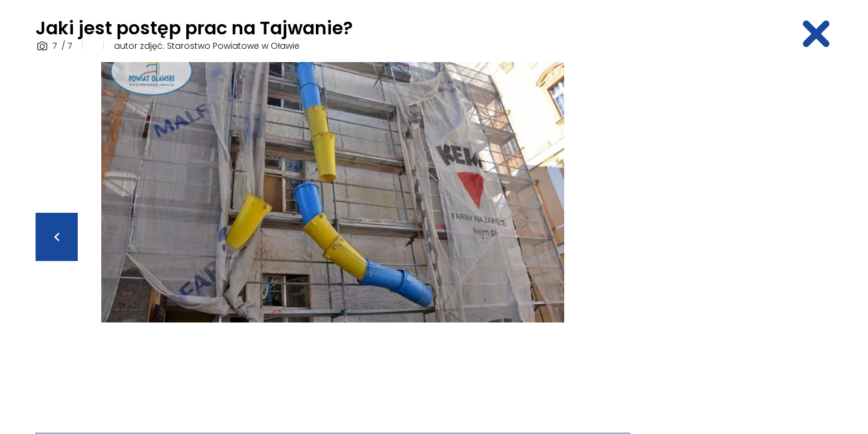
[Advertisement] (738, 243)
